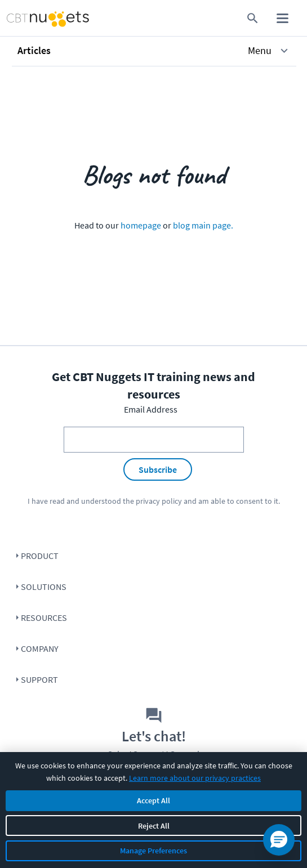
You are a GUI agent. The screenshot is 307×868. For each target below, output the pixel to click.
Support (39, 679)
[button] (154, 51)
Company (40, 648)
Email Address (151, 409)
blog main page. (203, 225)
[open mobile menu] (282, 18)
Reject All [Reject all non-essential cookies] (154, 826)
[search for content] (253, 18)
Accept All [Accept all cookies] (153, 800)
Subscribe (158, 469)
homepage (141, 225)
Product (40, 556)
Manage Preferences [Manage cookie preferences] (153, 851)
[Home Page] (31, 18)
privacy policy (159, 501)
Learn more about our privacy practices (195, 778)
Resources (44, 618)
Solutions (44, 587)
